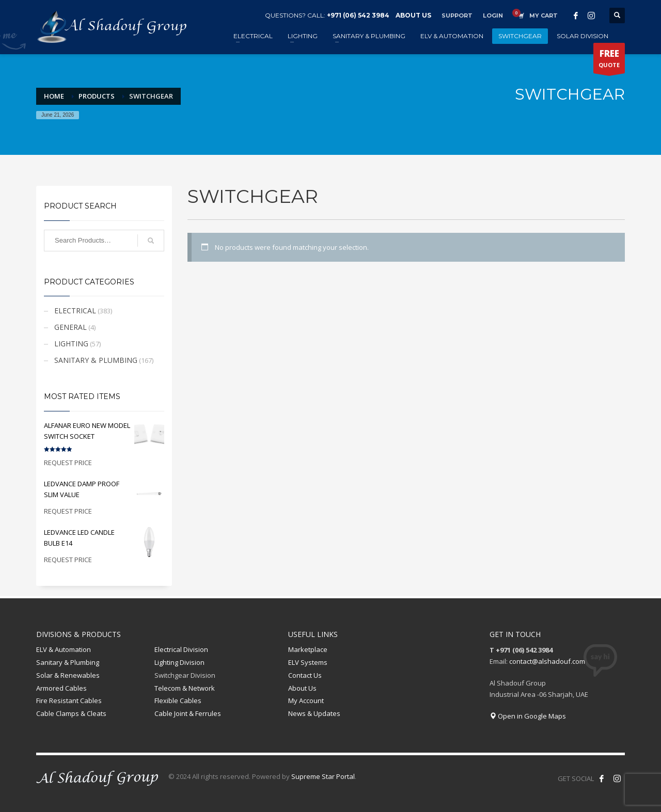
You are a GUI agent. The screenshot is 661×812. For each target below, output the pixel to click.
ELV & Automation (64, 649)
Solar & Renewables (68, 675)
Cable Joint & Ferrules (188, 713)
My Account (306, 700)
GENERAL (70, 327)
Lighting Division (179, 662)
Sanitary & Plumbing (68, 662)
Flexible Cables (178, 700)
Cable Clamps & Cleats (71, 713)
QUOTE (609, 60)
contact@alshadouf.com (547, 661)
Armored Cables (61, 688)
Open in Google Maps (528, 716)
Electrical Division (181, 649)
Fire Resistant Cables (69, 700)
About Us (302, 688)
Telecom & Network (185, 688)
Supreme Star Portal (323, 776)
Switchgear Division (185, 675)
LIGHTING (71, 344)
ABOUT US (413, 15)
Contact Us (305, 675)
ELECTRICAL (75, 311)
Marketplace (308, 649)
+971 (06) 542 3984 (358, 15)
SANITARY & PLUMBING (96, 360)
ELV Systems (308, 662)
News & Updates (314, 713)
